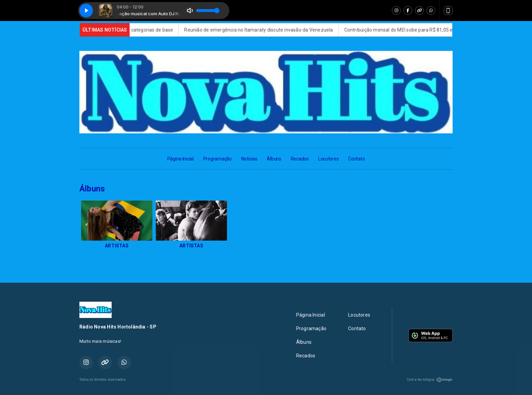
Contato (356, 159)
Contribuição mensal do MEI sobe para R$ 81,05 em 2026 (412, 30)
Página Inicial (180, 159)
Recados (300, 159)
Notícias (249, 159)
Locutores (328, 159)
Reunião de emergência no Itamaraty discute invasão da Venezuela (264, 30)
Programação (217, 159)
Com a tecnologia (430, 380)
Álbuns (274, 159)
